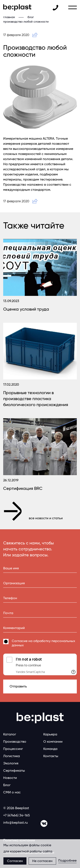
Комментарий (14, 628)
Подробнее (67, 861)
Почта (8, 613)
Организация (14, 583)
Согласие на (43, 643)
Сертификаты (14, 770)
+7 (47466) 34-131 (55, 8)
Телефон (10, 598)
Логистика (12, 756)
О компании (53, 741)
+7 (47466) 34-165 (17, 815)
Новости (10, 778)
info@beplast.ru (15, 822)
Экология (11, 763)
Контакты (51, 756)
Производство (15, 741)
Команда (50, 749)
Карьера (50, 734)
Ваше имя (11, 568)
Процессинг (13, 749)
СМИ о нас (12, 792)
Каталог (10, 734)
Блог (7, 785)
